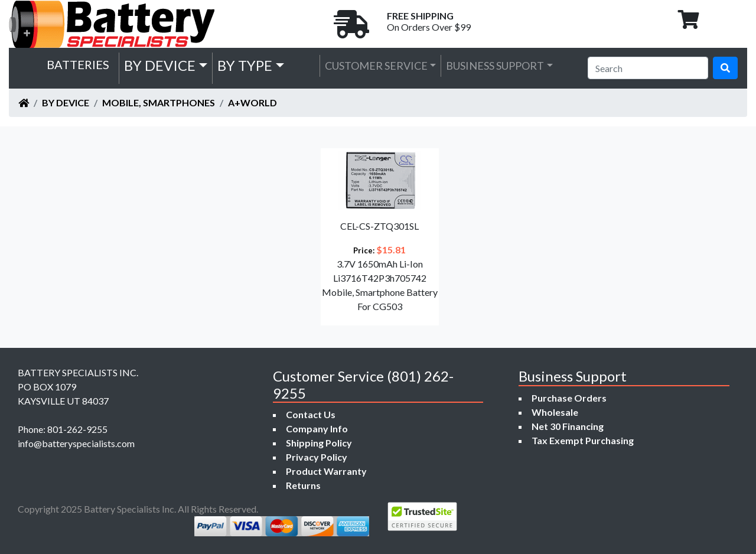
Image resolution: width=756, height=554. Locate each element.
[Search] (648, 68)
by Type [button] (245, 65)
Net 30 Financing (568, 426)
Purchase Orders (569, 398)
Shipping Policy (319, 443)
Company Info (317, 428)
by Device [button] (160, 65)
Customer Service (376, 66)
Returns (303, 485)
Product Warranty (326, 471)
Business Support (495, 66)
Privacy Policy (317, 457)
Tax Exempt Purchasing (583, 440)
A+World (252, 102)
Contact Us (311, 414)
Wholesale (555, 412)
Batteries (78, 64)
